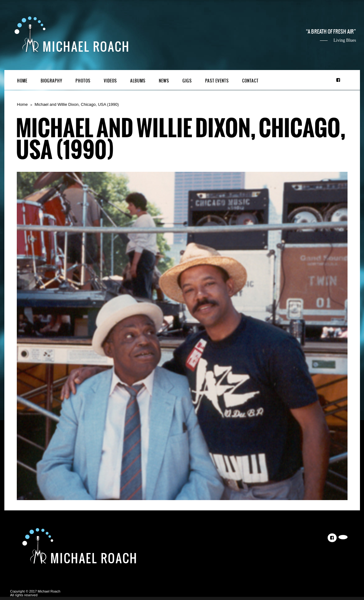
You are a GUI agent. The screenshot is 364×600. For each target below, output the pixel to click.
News (164, 81)
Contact (250, 81)
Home (22, 81)
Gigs (187, 81)
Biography (51, 81)
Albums (138, 81)
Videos (110, 81)
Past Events (217, 81)
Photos (83, 81)
